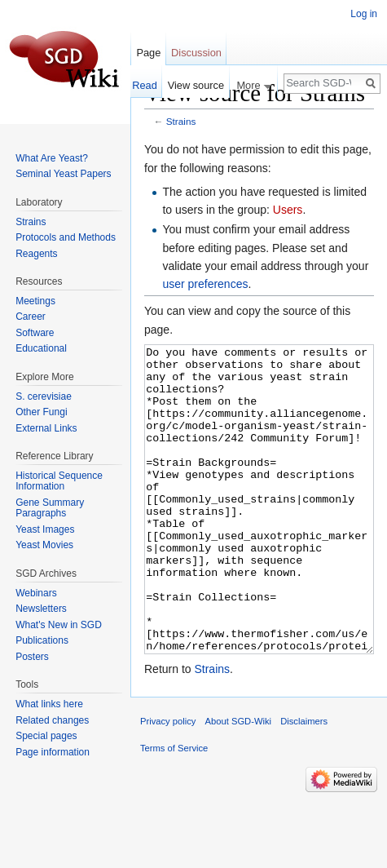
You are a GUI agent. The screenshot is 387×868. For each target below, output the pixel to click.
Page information (53, 752)
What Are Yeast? (52, 158)
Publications (42, 640)
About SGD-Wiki (238, 782)
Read (145, 85)
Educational (41, 348)
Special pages (46, 736)
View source (196, 85)
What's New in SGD (59, 625)
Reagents (36, 254)
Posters (32, 657)
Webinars (36, 593)
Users (288, 210)
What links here (49, 704)
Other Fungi (41, 412)
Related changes (52, 720)
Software (35, 333)
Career (31, 317)
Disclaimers (304, 782)
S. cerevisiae (44, 396)
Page (148, 53)
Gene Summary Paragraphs (50, 508)
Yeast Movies (44, 545)
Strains (181, 121)
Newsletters (41, 609)
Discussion (196, 53)
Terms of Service (174, 809)
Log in (364, 14)
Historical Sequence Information (59, 481)
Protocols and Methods (66, 237)
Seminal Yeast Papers (63, 174)
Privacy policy (168, 782)
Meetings (35, 301)
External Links (46, 428)
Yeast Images (45, 529)
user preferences (205, 284)
